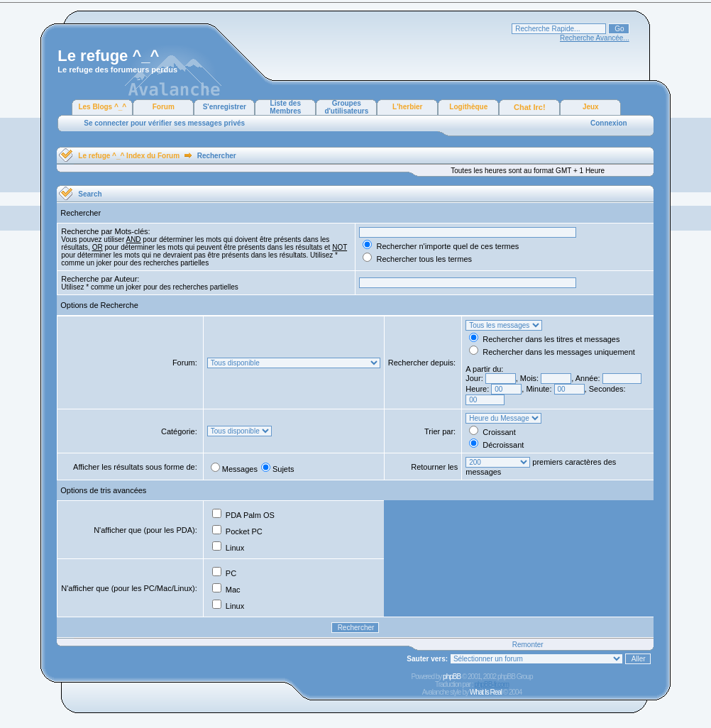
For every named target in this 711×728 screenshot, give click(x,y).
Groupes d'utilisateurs (346, 107)
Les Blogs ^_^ (102, 107)
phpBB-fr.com (491, 684)
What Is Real (486, 692)
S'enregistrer (225, 107)
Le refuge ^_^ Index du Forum (129, 156)
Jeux (591, 107)
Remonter (528, 645)
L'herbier (407, 107)
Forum (164, 107)
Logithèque (468, 107)
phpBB (452, 677)
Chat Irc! (530, 107)
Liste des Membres (285, 107)
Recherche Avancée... (595, 38)
